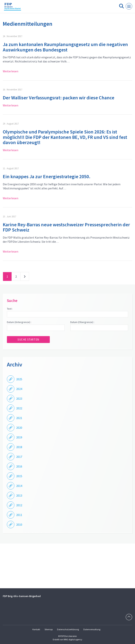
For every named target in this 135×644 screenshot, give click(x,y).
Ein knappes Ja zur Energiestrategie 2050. (47, 176)
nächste (25, 277)
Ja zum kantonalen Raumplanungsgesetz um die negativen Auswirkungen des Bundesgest (65, 47)
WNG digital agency (73, 639)
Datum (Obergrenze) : (82, 322)
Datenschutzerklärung (68, 629)
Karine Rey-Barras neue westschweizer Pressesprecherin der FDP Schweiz (66, 227)
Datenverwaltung (92, 629)
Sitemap (49, 629)
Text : (10, 309)
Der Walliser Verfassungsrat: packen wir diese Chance (59, 98)
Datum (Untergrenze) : (19, 322)
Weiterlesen (11, 71)
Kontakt (36, 629)
